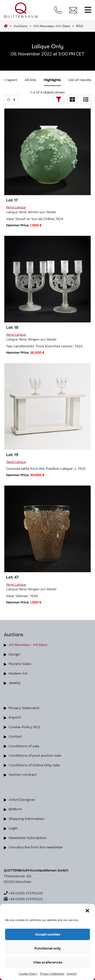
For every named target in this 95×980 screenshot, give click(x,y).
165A (80, 26)
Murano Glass (20, 664)
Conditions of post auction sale (35, 755)
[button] (87, 910)
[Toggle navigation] (88, 10)
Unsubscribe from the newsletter (36, 847)
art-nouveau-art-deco (52, 26)
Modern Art (18, 673)
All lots (30, 80)
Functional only (48, 948)
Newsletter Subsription (28, 838)
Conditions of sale (24, 746)
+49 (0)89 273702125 (23, 893)
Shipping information (27, 819)
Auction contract (23, 774)
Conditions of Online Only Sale (34, 765)
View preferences (48, 962)
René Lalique (16, 207)
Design (14, 654)
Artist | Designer (22, 799)
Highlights (52, 80)
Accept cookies (48, 934)
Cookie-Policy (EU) (24, 727)
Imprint (72, 974)
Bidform (15, 809)
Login (13, 828)
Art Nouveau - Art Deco (28, 644)
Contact (15, 736)
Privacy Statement (52, 974)
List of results (80, 80)
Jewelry (15, 683)
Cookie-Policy (28, 974)
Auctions (20, 26)
